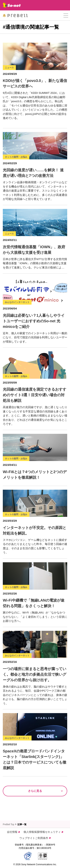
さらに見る (35, 791)
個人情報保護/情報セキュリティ (43, 832)
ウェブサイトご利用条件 (35, 838)
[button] (66, 16)
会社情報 (13, 832)
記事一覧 (22, 824)
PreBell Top (8, 824)
